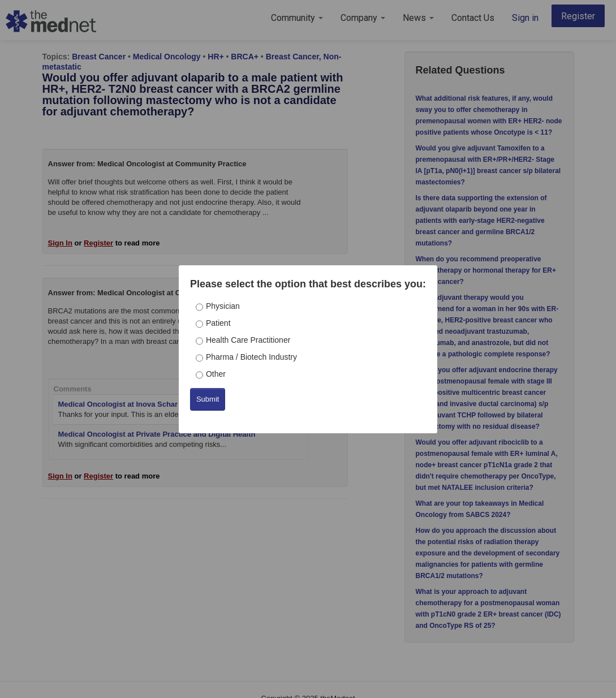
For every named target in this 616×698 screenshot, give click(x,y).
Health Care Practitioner (248, 340)
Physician (223, 306)
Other (216, 374)
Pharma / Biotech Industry (251, 357)
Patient (218, 323)
